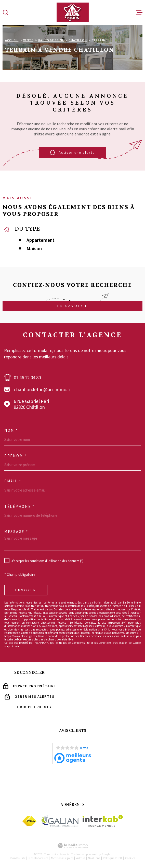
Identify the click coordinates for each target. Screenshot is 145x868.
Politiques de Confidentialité (72, 643)
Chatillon (78, 40)
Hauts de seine (51, 40)
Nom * (11, 430)
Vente (28, 40)
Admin (81, 858)
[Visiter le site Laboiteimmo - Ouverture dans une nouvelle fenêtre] (72, 846)
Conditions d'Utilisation (113, 643)
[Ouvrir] (6, 12)
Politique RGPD (113, 858)
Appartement (41, 240)
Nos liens (94, 858)
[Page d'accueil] (73, 12)
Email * (13, 481)
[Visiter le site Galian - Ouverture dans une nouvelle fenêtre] (60, 821)
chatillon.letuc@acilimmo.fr (42, 390)
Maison (34, 249)
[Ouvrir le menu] (139, 12)
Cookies (130, 858)
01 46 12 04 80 (27, 378)
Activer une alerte (72, 153)
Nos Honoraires (38, 858)
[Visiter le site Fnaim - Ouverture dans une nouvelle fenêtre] (29, 821)
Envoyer (26, 590)
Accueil (12, 40)
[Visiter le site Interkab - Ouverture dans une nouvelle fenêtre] (103, 821)
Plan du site (18, 858)
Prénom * (16, 456)
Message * (16, 532)
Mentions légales (62, 858)
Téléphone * (19, 507)
